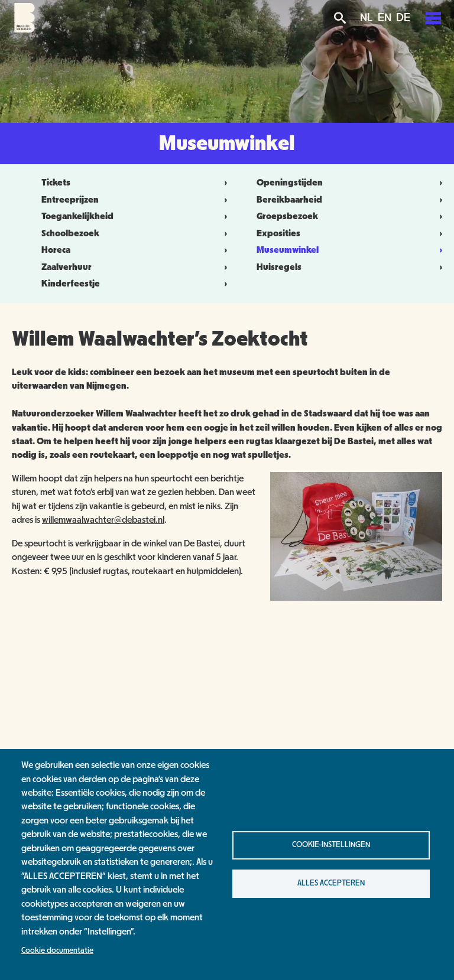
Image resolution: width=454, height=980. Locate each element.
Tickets (56, 183)
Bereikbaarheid (289, 200)
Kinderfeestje (71, 284)
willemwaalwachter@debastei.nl (103, 520)
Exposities (278, 233)
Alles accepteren (331, 883)
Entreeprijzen (70, 200)
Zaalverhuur (67, 267)
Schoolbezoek (70, 233)
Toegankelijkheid (77, 216)
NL (367, 18)
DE (403, 18)
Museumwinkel (288, 250)
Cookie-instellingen (331, 845)
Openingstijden (290, 183)
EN (385, 18)
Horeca (56, 250)
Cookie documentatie (57, 950)
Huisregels (279, 267)
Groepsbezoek (287, 216)
